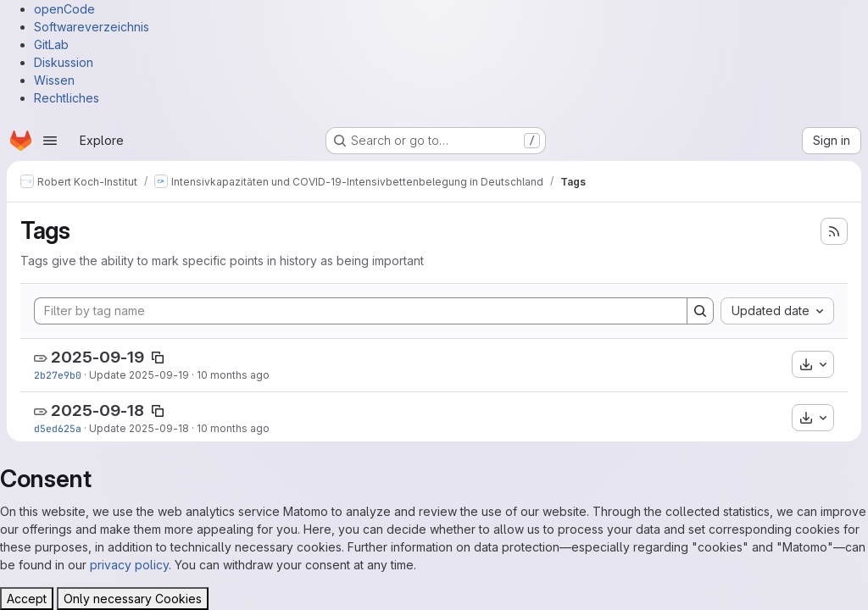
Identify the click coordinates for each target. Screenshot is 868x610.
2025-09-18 (97, 410)
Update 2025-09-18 (139, 428)
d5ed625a (58, 428)
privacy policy (129, 565)
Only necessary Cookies (133, 599)
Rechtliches (67, 98)
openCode (64, 9)
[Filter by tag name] (361, 311)
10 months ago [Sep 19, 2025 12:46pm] (233, 375)
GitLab (51, 44)
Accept (27, 599)
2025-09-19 (97, 357)
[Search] (700, 311)
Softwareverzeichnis (92, 27)
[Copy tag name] (158, 358)
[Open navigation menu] (50, 141)
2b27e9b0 (58, 375)
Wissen (54, 80)
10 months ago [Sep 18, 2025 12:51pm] (233, 428)
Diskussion (64, 62)
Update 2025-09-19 (139, 375)
